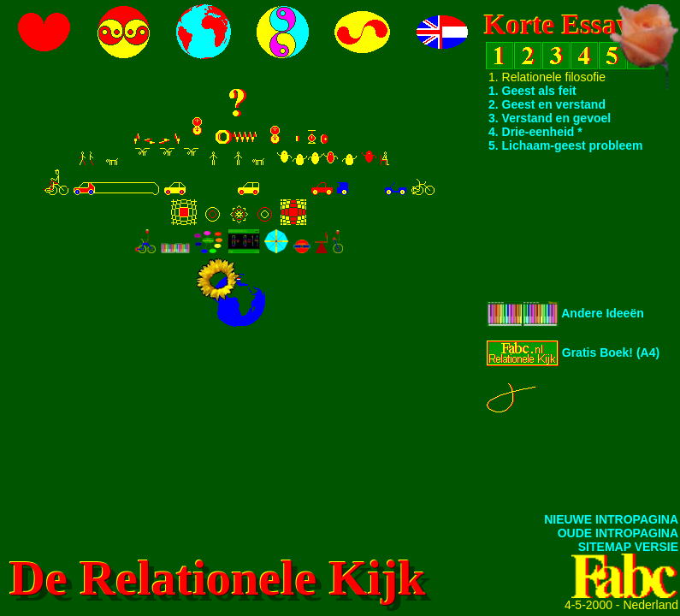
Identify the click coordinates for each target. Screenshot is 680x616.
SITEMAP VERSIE (628, 547)
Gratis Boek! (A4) (571, 352)
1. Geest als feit (532, 91)
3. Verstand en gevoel (550, 118)
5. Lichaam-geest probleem (566, 145)
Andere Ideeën (564, 313)
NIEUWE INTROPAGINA (611, 519)
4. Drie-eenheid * (535, 132)
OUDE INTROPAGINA (618, 533)
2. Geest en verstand (547, 104)
